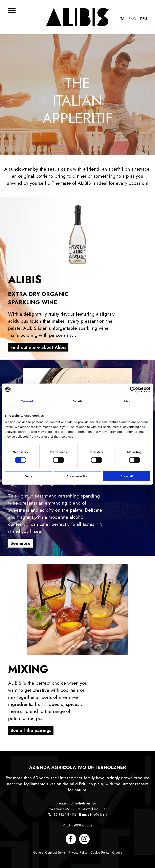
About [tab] (128, 401)
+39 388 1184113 (64, 815)
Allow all (127, 476)
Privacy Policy (78, 853)
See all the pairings (31, 730)
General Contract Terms (49, 853)
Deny (28, 476)
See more (20, 543)
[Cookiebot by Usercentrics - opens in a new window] (133, 390)
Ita (122, 19)
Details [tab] (77, 401)
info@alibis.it (99, 815)
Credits (117, 853)
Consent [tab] (27, 401)
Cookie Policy (100, 853)
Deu (144, 19)
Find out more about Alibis (38, 347)
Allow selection (77, 476)
